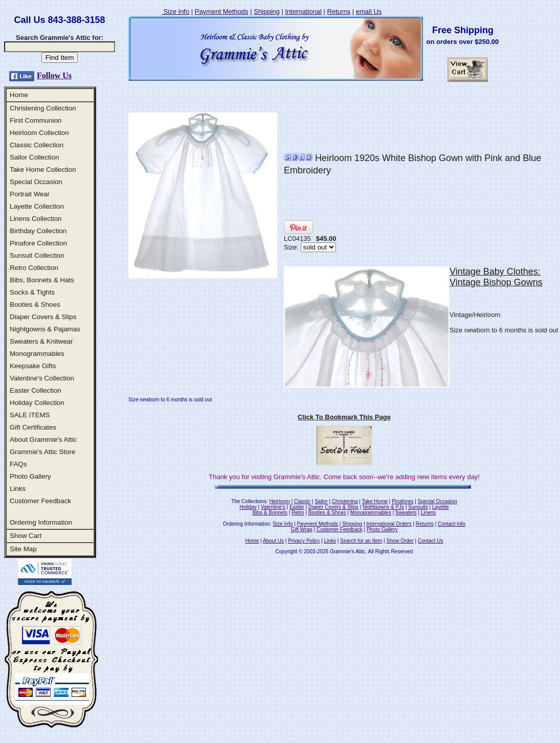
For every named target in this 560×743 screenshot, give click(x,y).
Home (19, 95)
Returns (339, 12)
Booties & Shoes (35, 305)
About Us (273, 541)
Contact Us (430, 541)
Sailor (321, 501)
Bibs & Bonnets (270, 513)
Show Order (400, 541)
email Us (369, 12)
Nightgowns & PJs (383, 507)
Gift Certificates (33, 427)
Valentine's (273, 507)
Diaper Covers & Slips (43, 317)
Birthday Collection (38, 231)
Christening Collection (43, 108)
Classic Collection (37, 145)
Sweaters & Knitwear (41, 341)
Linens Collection (36, 219)
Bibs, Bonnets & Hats (42, 280)
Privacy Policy (304, 541)
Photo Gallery (30, 476)
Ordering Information (41, 522)
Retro (298, 513)
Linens (428, 513)
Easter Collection (36, 390)
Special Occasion (36, 182)
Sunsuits (418, 507)
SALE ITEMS (30, 415)
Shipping (267, 12)
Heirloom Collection (39, 133)
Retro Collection (34, 268)
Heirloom (280, 501)
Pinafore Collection (38, 243)
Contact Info (452, 524)
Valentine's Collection (42, 378)
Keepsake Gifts (33, 366)
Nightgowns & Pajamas (45, 329)
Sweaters (406, 513)
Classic (302, 501)
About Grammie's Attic (43, 440)
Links (18, 489)
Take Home (375, 501)
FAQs (18, 464)
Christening (345, 501)
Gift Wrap (302, 530)
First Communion (36, 120)
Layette (441, 507)
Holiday (248, 507)
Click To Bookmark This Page (344, 417)
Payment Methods (222, 12)
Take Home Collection (43, 170)
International (303, 12)
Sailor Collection (34, 157)
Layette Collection (37, 206)
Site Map (23, 549)
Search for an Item (361, 541)
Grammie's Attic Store (42, 452)
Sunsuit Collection (37, 255)
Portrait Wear (30, 194)
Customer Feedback (40, 501)
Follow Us (54, 75)
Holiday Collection (37, 403)
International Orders (389, 524)
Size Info (175, 12)
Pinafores (402, 501)
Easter (297, 507)
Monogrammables (37, 354)
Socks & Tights (32, 292)
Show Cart (26, 536)
